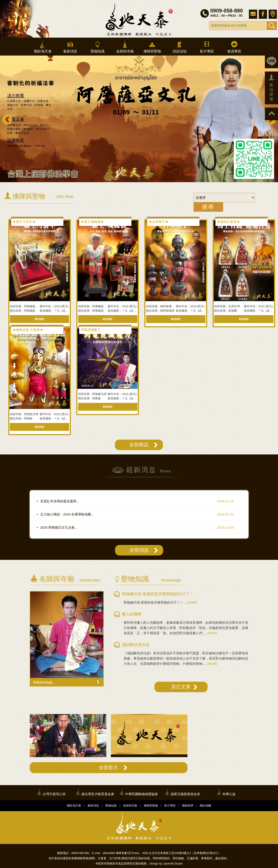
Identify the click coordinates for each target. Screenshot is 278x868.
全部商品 (139, 445)
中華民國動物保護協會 (142, 794)
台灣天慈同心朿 (54, 794)
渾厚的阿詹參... (44, 682)
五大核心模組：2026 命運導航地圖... (67, 514)
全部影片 (108, 768)
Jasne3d (168, 864)
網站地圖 (205, 806)
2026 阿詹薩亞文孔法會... (59, 527)
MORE (39, 319)
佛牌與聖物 (152, 46)
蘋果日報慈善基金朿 (185, 794)
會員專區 (234, 46)
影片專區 (207, 46)
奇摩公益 (229, 794)
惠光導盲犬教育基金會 (98, 794)
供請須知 (180, 46)
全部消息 (139, 550)
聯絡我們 (188, 806)
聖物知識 (98, 46)
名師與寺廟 (125, 46)
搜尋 (208, 207)
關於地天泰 (43, 46)
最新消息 (70, 46)
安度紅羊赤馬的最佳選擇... (60, 501)
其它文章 (181, 687)
